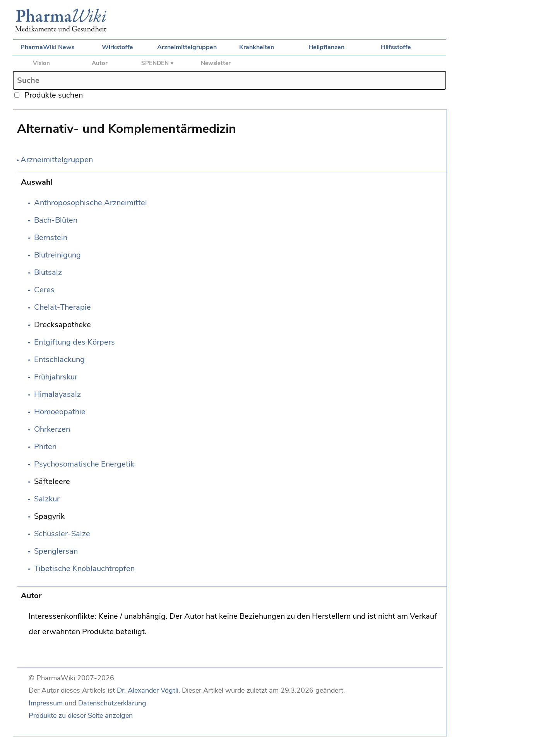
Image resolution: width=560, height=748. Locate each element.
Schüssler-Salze (62, 534)
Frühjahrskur (56, 377)
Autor (100, 63)
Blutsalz (48, 272)
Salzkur (47, 499)
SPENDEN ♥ (158, 63)
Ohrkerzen (52, 429)
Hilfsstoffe (396, 47)
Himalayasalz (57, 394)
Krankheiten (257, 47)
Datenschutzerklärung (112, 703)
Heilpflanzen (326, 47)
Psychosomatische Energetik (84, 464)
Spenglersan (56, 551)
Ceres (44, 290)
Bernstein (51, 238)
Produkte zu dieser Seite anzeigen (81, 715)
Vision (41, 63)
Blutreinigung (57, 255)
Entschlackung (59, 359)
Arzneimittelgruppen (187, 47)
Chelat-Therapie (63, 307)
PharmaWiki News (48, 47)
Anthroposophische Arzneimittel (91, 203)
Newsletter (216, 63)
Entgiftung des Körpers (74, 342)
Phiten (45, 447)
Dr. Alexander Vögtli (148, 690)
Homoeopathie (60, 412)
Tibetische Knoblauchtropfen (84, 569)
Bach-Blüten (56, 220)
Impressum (46, 703)
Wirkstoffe (117, 47)
